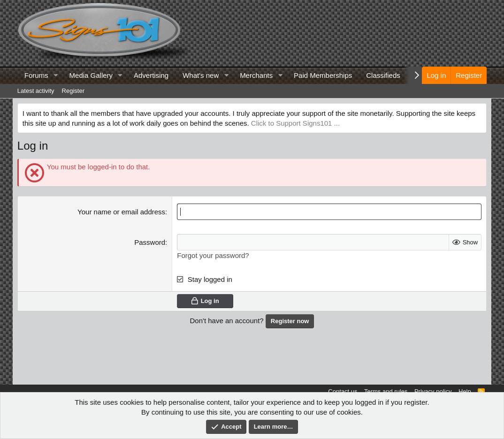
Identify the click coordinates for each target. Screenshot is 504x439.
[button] (56, 75)
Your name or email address (121, 212)
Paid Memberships (323, 75)
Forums (36, 75)
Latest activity (36, 91)
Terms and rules (386, 391)
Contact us (343, 391)
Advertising (151, 75)
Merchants (256, 75)
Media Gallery (91, 75)
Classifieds (383, 75)
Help (465, 391)
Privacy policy (433, 391)
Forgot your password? (213, 255)
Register (73, 91)
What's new (201, 75)
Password (150, 242)
